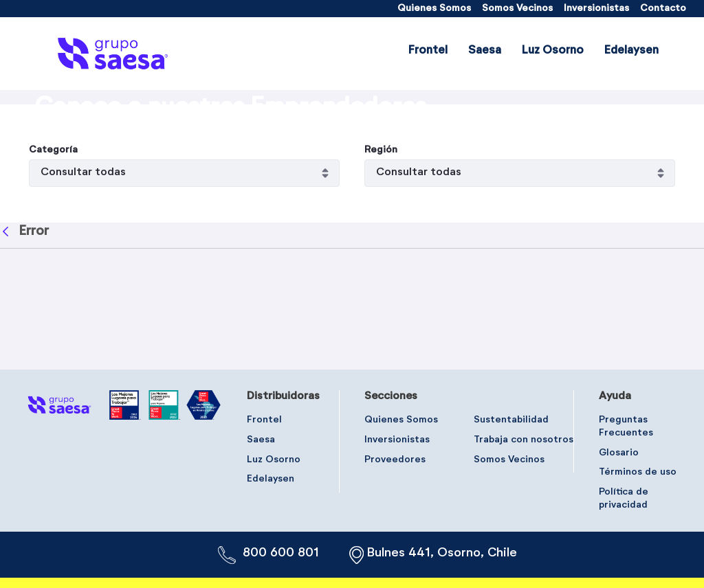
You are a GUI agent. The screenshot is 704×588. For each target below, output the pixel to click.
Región (381, 260)
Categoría (53, 260)
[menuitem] (434, 9)
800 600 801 (281, 553)
